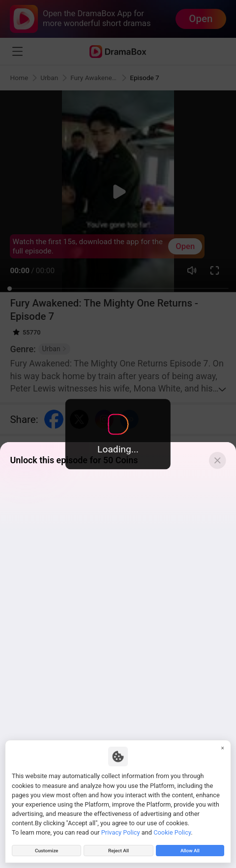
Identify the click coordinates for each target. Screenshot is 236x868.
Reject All (118, 849)
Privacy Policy (121, 829)
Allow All (190, 849)
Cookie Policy (172, 829)
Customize (46, 849)
